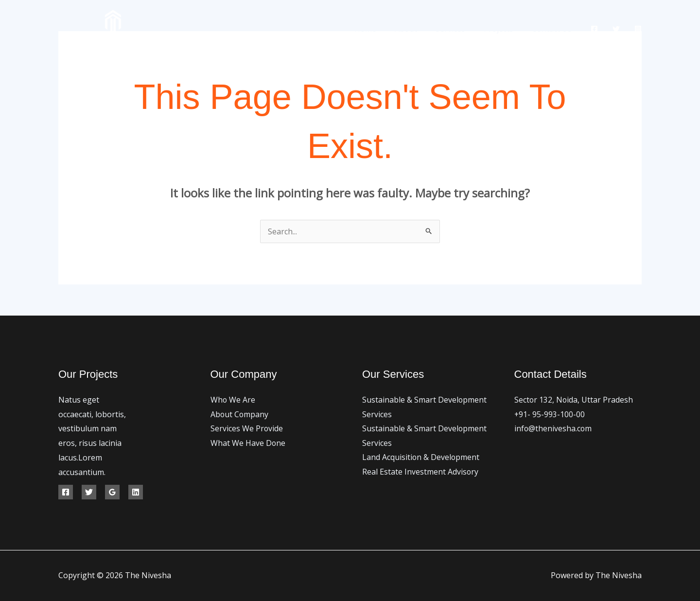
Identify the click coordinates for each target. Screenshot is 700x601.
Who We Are (233, 400)
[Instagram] (638, 29)
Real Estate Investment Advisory (420, 472)
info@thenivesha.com (553, 428)
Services (458, 29)
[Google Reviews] (112, 492)
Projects (503, 29)
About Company (240, 414)
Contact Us (553, 29)
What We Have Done (248, 443)
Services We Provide (247, 428)
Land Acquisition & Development (421, 458)
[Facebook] (594, 29)
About (416, 29)
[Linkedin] (136, 492)
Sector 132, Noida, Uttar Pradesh (574, 400)
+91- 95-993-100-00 (550, 414)
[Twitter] (616, 29)
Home (378, 29)
